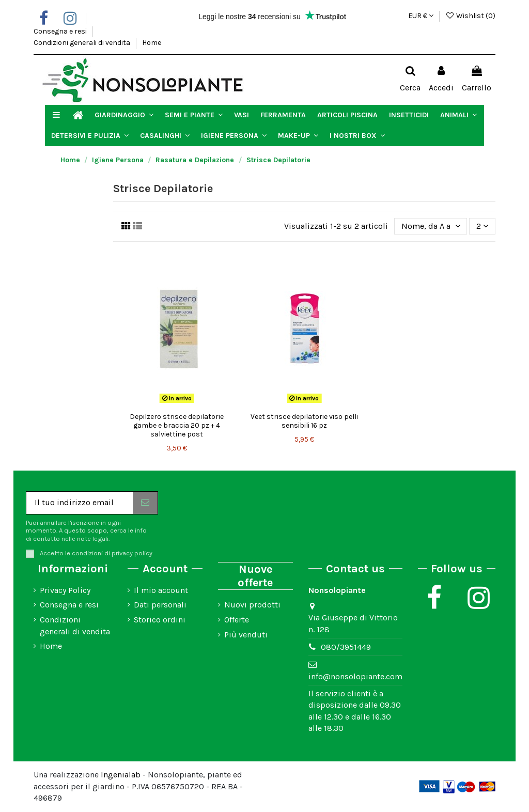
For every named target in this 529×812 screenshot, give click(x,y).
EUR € (421, 16)
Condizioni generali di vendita (83, 43)
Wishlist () (470, 16)
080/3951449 (346, 647)
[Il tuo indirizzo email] (80, 503)
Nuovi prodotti (252, 605)
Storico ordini (160, 620)
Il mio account (161, 590)
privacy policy (132, 553)
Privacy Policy (65, 590)
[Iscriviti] (145, 503)
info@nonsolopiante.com (355, 676)
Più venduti (246, 635)
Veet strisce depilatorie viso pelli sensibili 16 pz (304, 421)
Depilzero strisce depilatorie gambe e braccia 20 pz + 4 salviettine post (177, 425)
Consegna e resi (61, 31)
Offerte (237, 620)
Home (152, 43)
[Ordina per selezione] (431, 226)
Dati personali (160, 605)
